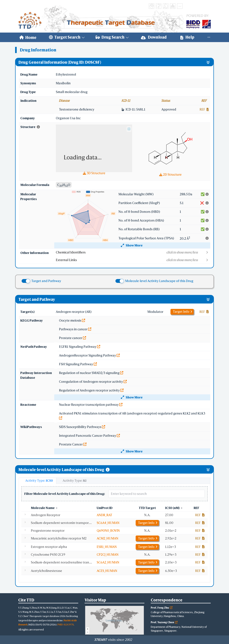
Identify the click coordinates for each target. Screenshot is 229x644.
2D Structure (170, 174)
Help (187, 37)
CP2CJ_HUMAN (108, 555)
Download (154, 37)
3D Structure (94, 173)
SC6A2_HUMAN (108, 562)
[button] (133, 252)
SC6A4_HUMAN (108, 523)
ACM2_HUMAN (108, 538)
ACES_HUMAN (107, 571)
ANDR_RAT (104, 515)
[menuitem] (28, 37)
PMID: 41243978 (66, 625)
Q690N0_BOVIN (108, 531)
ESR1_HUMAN (107, 547)
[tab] (38, 481)
